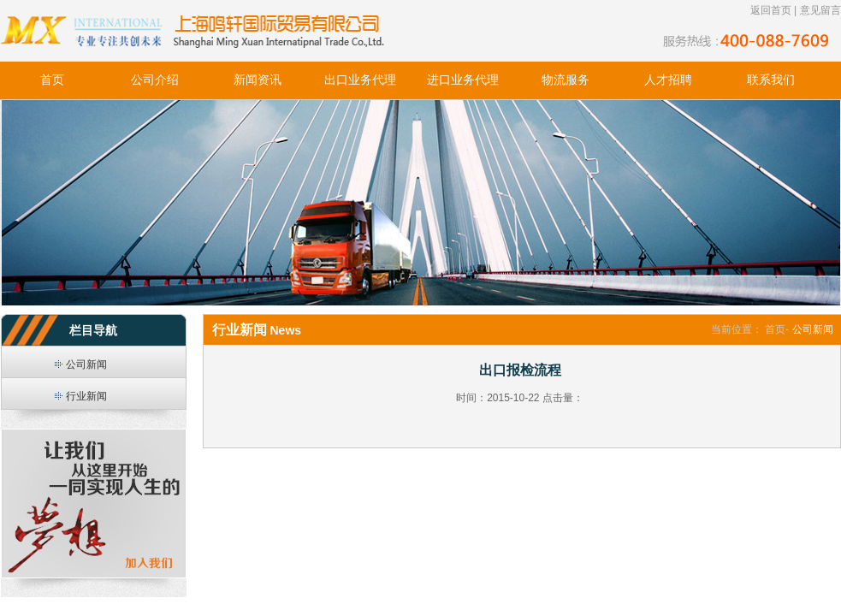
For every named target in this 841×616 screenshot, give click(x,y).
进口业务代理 (463, 80)
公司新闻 (86, 364)
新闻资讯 (258, 80)
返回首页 (771, 10)
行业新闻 (86, 396)
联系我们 (771, 80)
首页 (52, 80)
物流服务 (566, 80)
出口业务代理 (360, 80)
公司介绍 (155, 80)
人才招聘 (668, 80)
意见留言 (820, 10)
